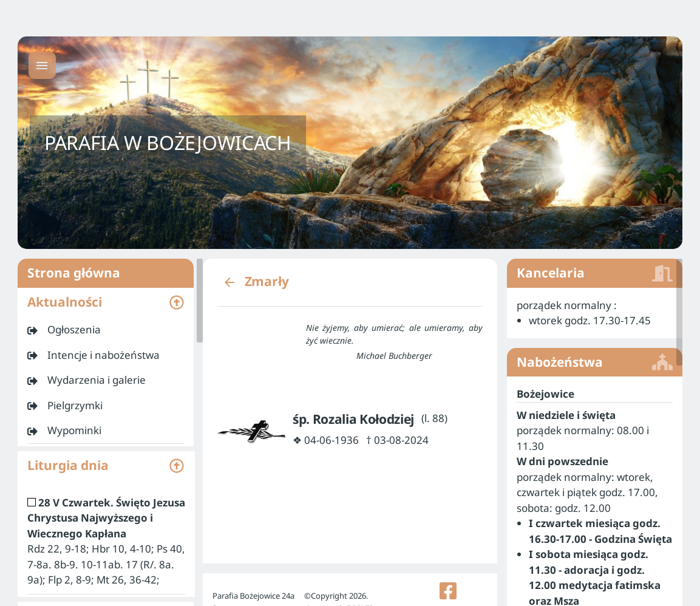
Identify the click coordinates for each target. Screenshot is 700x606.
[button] (106, 302)
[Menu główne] (42, 65)
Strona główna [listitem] (106, 273)
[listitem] (106, 330)
